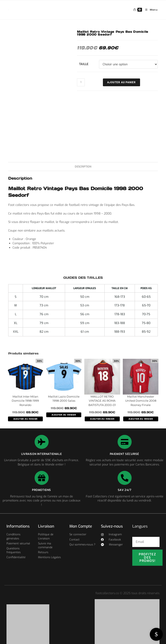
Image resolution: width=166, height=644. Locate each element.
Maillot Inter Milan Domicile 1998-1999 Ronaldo (25, 401)
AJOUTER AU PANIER (26, 419)
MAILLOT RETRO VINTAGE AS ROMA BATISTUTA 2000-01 (102, 401)
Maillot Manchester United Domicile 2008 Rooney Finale (141, 401)
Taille (84, 64)
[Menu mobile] (150, 10)
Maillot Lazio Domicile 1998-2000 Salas (64, 399)
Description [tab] (83, 167)
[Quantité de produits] (81, 82)
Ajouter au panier (121, 82)
